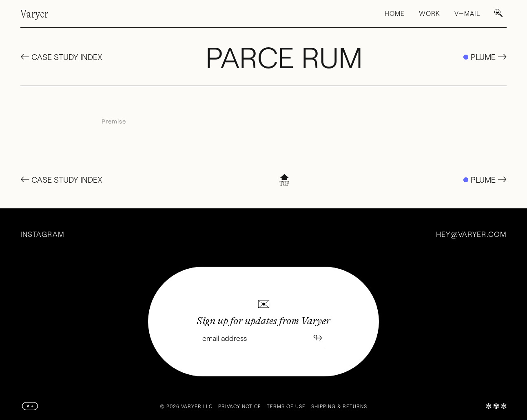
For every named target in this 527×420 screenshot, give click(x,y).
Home (395, 13)
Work (430, 13)
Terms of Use (286, 406)
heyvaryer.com (471, 234)
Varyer (34, 14)
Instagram (42, 234)
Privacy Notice (240, 406)
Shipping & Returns (339, 406)
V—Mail (467, 13)
